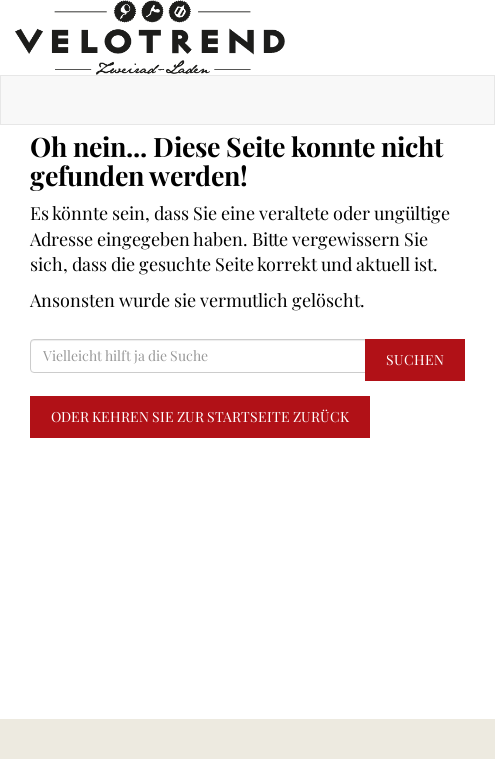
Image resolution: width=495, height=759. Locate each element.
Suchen (415, 359)
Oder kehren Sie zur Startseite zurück (200, 416)
